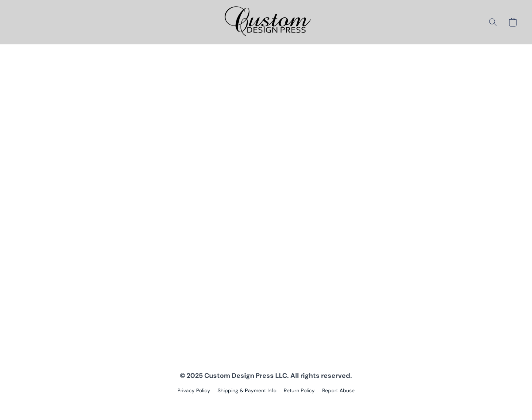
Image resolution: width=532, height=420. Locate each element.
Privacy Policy (194, 390)
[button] (266, 22)
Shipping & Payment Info (247, 390)
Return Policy (299, 390)
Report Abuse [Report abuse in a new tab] (338, 390)
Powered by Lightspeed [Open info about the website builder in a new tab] (266, 404)
